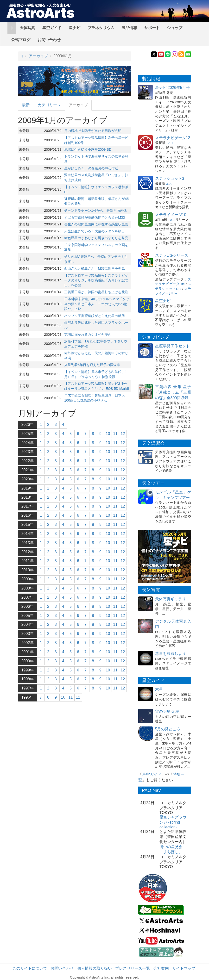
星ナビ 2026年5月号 (173, 88)
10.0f (172, 220)
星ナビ (75, 28)
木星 (159, 689)
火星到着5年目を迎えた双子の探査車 (92, 365)
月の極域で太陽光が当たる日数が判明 (93, 131)
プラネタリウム (101, 28)
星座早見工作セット (172, 346)
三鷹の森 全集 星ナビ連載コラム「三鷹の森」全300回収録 (173, 392)
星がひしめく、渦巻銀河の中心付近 (91, 168)
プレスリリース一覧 (133, 968)
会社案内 (161, 968)
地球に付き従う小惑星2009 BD (88, 149)
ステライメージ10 (171, 215)
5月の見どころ (168, 729)
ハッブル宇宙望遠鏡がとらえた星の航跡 (95, 316)
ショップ (175, 28)
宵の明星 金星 (167, 711)
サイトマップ (184, 968)
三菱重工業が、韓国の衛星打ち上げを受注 (96, 292)
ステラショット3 (170, 178)
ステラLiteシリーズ (172, 255)
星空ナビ (163, 301)
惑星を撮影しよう (171, 654)
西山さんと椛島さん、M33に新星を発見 (95, 268)
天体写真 (27, 28)
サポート (152, 28)
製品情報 (129, 28)
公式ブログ (21, 40)
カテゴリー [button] (49, 105)
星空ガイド (52, 28)
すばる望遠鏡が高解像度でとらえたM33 (95, 217)
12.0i (169, 143)
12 (123, 434)
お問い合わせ (49, 40)
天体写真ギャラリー (172, 599)
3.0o (169, 184)
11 (115, 434)
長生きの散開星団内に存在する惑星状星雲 (96, 224)
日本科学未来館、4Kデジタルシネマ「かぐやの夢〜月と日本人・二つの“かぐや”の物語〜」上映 (97, 304)
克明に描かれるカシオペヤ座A (87, 335)
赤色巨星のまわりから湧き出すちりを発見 (96, 238)
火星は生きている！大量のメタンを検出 (95, 231)
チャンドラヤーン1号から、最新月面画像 (95, 211)
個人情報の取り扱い (95, 968)
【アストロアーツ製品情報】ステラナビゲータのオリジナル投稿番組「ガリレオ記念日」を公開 (96, 280)
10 (108, 434)
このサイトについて (30, 968)
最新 (26, 105)
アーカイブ (38, 56)
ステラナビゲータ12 (173, 138)
